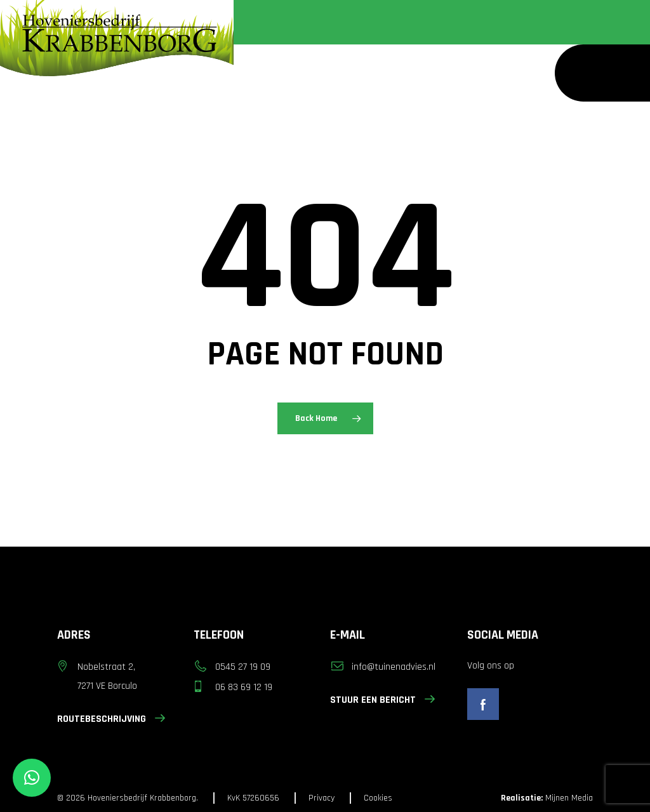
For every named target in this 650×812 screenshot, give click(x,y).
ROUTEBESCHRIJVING (111, 719)
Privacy (322, 798)
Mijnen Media (547, 798)
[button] (32, 778)
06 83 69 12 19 (244, 687)
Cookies (378, 798)
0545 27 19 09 (243, 667)
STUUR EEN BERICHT (382, 700)
